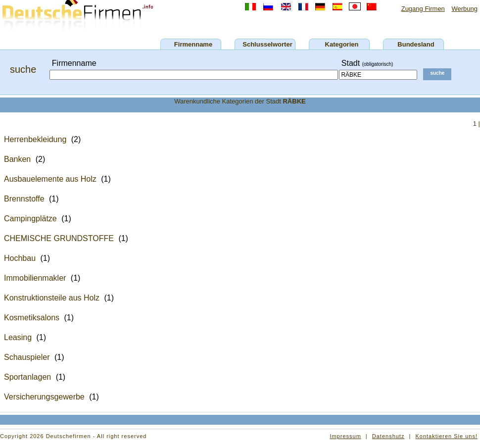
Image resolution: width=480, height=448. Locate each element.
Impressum (345, 436)
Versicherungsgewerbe (44, 397)
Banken (17, 159)
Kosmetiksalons (32, 318)
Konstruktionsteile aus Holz (52, 298)
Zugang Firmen (423, 9)
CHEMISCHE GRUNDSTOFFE (59, 238)
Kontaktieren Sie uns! (446, 436)
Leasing (18, 337)
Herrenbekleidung (35, 139)
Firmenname (193, 44)
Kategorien (342, 44)
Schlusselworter (267, 44)
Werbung (464, 9)
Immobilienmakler (35, 278)
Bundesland (416, 44)
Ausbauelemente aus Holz (50, 179)
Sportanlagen (27, 377)
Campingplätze (30, 219)
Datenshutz (388, 436)
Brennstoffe (24, 199)
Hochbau (20, 258)
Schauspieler (27, 357)
